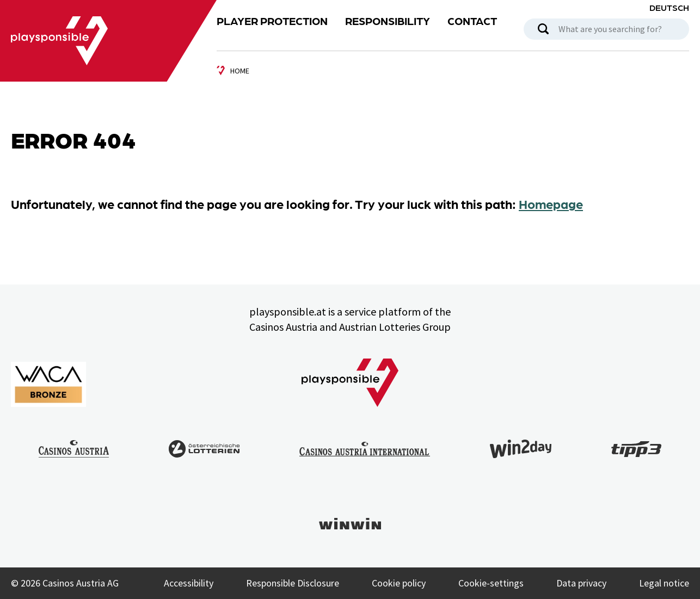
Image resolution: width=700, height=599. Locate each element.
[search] (543, 29)
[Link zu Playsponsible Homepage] (59, 41)
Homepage (551, 203)
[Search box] (606, 29)
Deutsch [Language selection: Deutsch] (669, 7)
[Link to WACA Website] (48, 384)
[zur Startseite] (233, 71)
